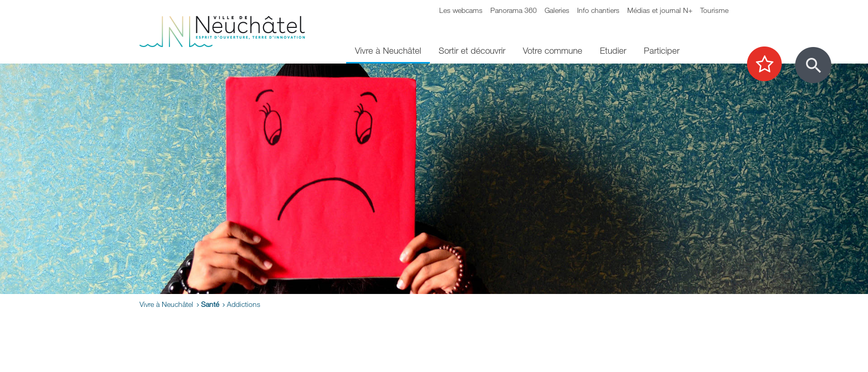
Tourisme (714, 10)
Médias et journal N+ (660, 10)
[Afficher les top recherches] (770, 65)
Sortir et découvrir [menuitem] (472, 50)
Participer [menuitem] (662, 50)
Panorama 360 (514, 10)
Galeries (557, 10)
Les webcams (461, 10)
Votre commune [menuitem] (553, 50)
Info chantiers (598, 10)
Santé (210, 304)
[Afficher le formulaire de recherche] (813, 65)
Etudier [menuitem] (613, 50)
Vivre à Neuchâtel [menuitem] (388, 50)
